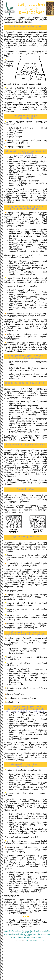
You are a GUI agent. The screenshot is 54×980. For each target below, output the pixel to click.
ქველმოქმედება (17, 934)
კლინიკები (8, 934)
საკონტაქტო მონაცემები (35, 937)
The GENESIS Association (36, 941)
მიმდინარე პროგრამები (42, 931)
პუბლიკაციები (27, 933)
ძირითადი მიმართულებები (24, 931)
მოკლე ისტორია (9, 931)
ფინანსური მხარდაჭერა (19, 937)
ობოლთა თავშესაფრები (32, 934)
